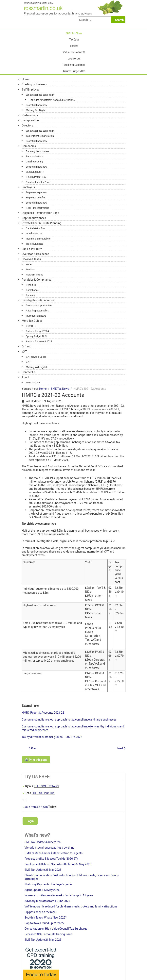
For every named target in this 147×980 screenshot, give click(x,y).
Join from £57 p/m (36, 807)
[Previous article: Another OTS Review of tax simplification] (33, 748)
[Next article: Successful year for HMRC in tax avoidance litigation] (121, 748)
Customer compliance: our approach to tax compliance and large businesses (69, 719)
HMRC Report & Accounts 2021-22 (43, 713)
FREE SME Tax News (46, 786)
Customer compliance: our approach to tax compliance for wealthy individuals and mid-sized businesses (73, 728)
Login (30, 821)
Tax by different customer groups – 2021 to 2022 (52, 737)
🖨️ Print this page (36, 760)
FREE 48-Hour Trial (43, 793)
